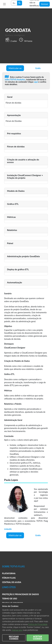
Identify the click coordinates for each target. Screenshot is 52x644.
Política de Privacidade (38, 624)
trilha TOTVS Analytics (15, 80)
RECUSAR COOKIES (14, 638)
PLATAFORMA (9, 573)
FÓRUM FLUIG (9, 578)
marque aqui (17, 630)
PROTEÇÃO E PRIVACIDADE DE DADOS (20, 594)
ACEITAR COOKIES (38, 638)
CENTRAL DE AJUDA (12, 582)
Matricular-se (15, 68)
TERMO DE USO (10, 599)
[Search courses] (14, 3)
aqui (36, 82)
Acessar (45, 4)
